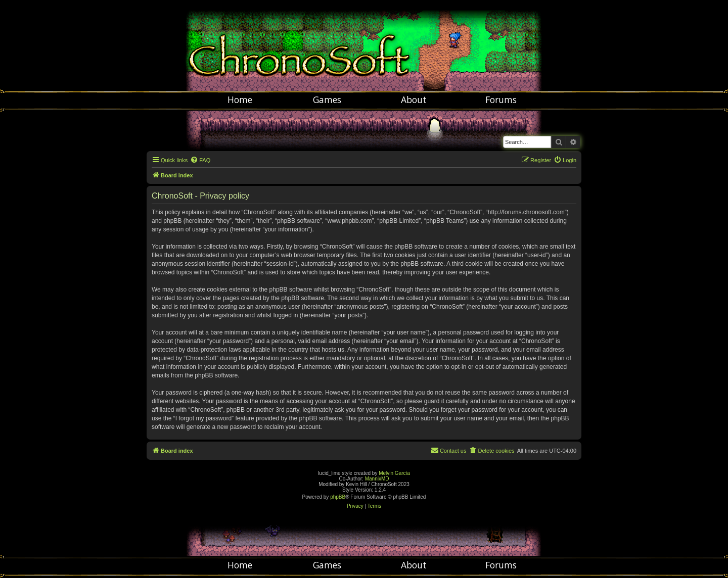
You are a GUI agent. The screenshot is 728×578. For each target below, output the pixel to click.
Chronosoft (364, 45)
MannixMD (377, 479)
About (414, 100)
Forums (501, 100)
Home (240, 100)
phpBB (338, 497)
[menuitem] (200, 160)
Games (327, 100)
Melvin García (394, 473)
